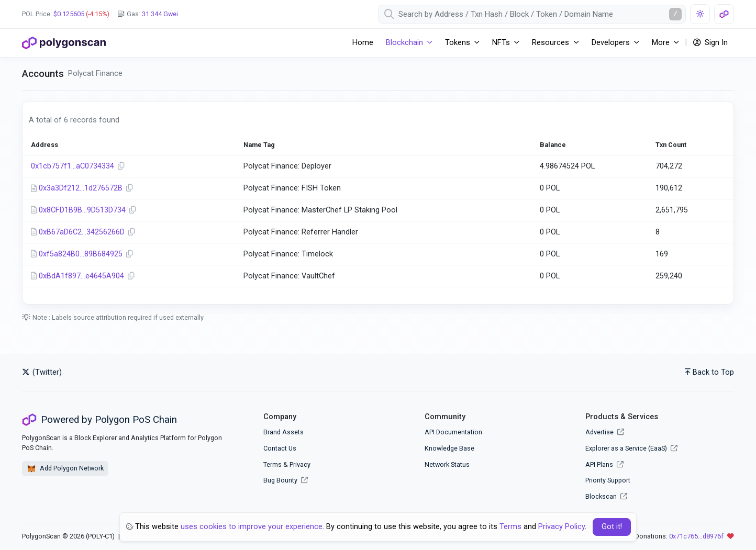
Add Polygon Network (65, 469)
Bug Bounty (280, 480)
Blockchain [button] (404, 43)
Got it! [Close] (612, 527)
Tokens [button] (458, 43)
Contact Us (280, 448)
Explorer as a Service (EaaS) (631, 448)
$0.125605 (69, 14)
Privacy (300, 464)
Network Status (447, 464)
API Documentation (453, 432)
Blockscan (606, 496)
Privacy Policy (562, 527)
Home (363, 43)
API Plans (604, 464)
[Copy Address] (121, 166)
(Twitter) (42, 372)
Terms (273, 464)
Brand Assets (283, 432)
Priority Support (608, 480)
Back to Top (709, 372)
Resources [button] (551, 43)
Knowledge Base (449, 448)
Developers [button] (611, 43)
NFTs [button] (501, 43)
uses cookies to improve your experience (252, 527)
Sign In (710, 43)
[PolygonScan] (64, 43)
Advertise (605, 432)
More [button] (661, 43)
